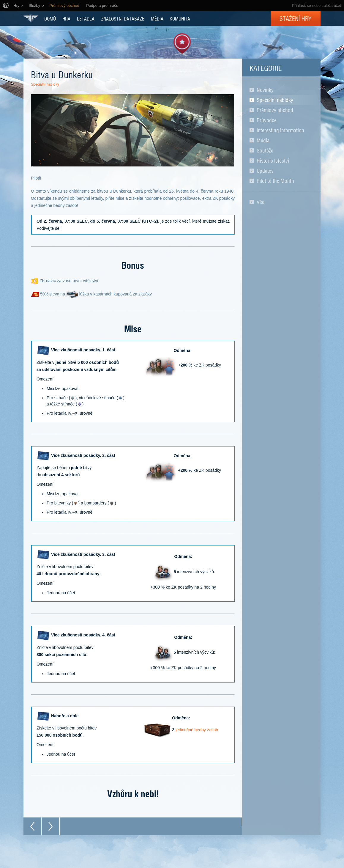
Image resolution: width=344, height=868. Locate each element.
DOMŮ (50, 18)
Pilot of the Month (275, 181)
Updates (265, 171)
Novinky (265, 90)
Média (263, 140)
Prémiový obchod (275, 110)
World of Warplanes (31, 18)
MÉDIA (157, 18)
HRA (66, 18)
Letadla (86, 18)
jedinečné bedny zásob (197, 730)
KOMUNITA (180, 18)
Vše (261, 202)
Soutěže (265, 150)
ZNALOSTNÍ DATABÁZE (123, 18)
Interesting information (280, 130)
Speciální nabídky (275, 100)
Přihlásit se (302, 5)
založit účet (331, 5)
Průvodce (267, 120)
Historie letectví (273, 161)
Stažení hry (296, 18)
